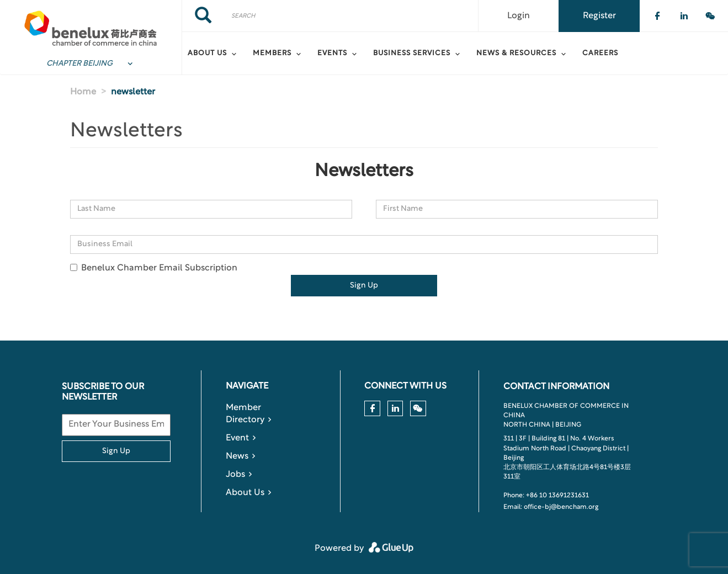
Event (237, 438)
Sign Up (364, 286)
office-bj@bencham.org (561, 507)
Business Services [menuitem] (412, 54)
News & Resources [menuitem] (516, 54)
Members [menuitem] (272, 54)
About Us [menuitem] (207, 54)
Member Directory (245, 414)
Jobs (235, 475)
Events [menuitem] (332, 54)
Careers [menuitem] (600, 54)
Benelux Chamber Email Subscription (154, 268)
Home (83, 92)
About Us (245, 493)
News (237, 456)
